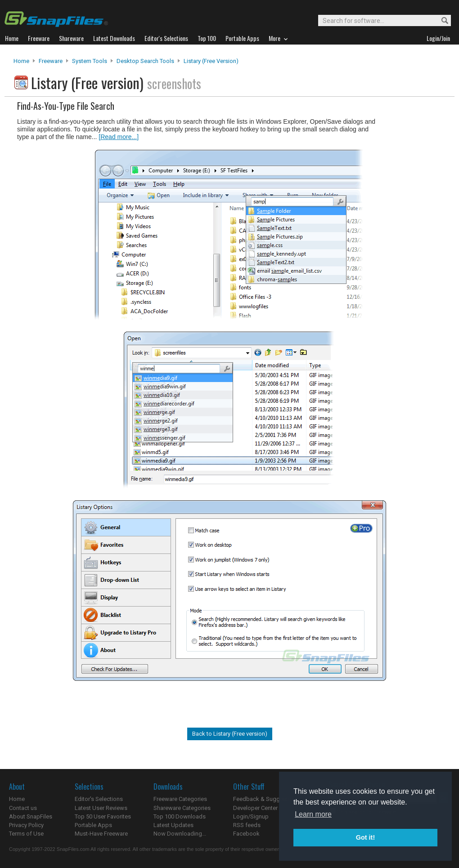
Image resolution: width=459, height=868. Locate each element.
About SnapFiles (31, 816)
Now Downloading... (180, 834)
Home (21, 61)
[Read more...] (119, 137)
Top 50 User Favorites (103, 816)
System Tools (90, 61)
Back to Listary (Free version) (230, 734)
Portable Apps (93, 825)
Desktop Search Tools (145, 61)
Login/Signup (251, 816)
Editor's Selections (99, 799)
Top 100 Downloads (180, 816)
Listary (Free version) (211, 61)
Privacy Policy (26, 825)
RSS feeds (247, 825)
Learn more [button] (313, 814)
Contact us (23, 808)
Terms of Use (26, 834)
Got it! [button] (365, 837)
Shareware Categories (182, 808)
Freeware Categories (180, 799)
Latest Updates (173, 825)
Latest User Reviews (101, 808)
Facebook (246, 834)
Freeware (51, 61)
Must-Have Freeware (101, 834)
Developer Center (255, 808)
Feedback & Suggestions (266, 799)
